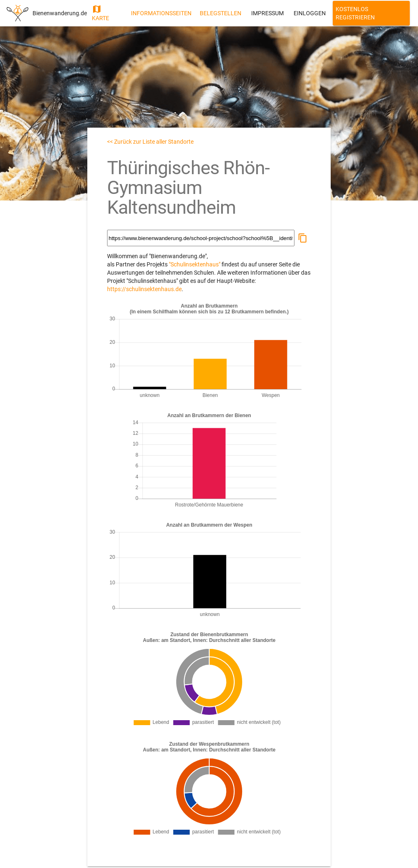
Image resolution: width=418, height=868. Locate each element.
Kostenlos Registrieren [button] (355, 13)
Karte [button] (100, 13)
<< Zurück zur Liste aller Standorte (150, 142)
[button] (303, 238)
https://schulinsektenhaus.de (144, 289)
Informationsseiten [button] (161, 13)
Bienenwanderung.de (60, 13)
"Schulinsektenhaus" (195, 264)
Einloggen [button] (310, 13)
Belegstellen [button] (221, 13)
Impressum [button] (267, 13)
